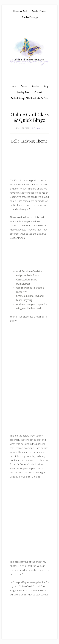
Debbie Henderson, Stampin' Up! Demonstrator (29, 52)
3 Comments (38, 128)
